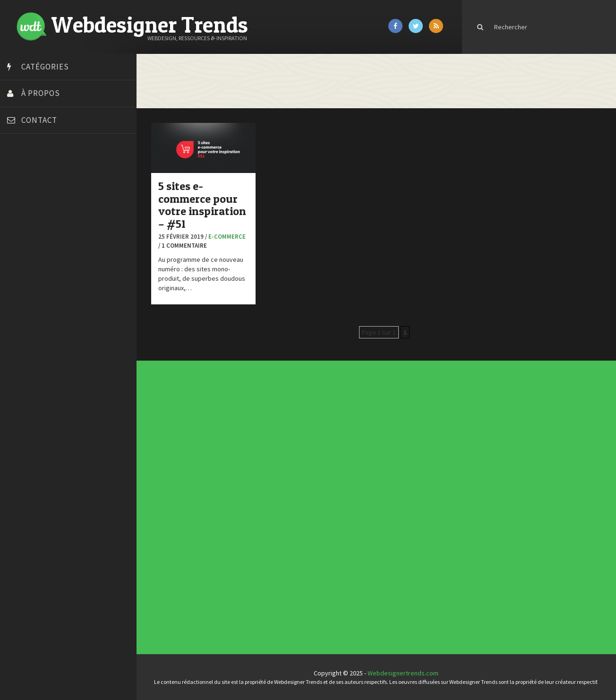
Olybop (20, 304)
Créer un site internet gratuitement (59, 221)
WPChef (21, 375)
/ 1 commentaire (188, 245)
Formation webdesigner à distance (59, 280)
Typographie (262, 514)
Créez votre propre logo (44, 233)
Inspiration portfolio (374, 441)
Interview (262, 505)
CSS (261, 497)
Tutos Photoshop (34, 351)
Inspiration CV (372, 443)
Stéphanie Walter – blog (43, 328)
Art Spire (22, 174)
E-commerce (232, 236)
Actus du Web (262, 491)
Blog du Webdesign (37, 186)
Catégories (45, 67)
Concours (262, 495)
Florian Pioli (26, 268)
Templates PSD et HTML (374, 445)
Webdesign (262, 518)
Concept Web (262, 493)
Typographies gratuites (374, 440)
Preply (19, 316)
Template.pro (28, 339)
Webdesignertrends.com (406, 673)
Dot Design (25, 257)
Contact (39, 120)
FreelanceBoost (32, 292)
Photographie (262, 508)
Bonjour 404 (26, 198)
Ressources (262, 510)
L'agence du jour (263, 506)
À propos (41, 93)
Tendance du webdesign (374, 438)
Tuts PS (20, 363)
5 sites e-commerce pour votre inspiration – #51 (207, 204)
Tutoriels (261, 512)
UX (260, 516)
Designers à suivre (263, 498)
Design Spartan (31, 245)
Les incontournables (374, 436)
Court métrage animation (45, 209)
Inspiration (262, 503)
